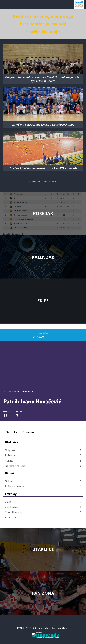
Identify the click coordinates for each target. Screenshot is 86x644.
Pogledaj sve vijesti (43, 182)
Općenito (28, 432)
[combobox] (43, 337)
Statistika (11, 432)
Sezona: (43, 333)
